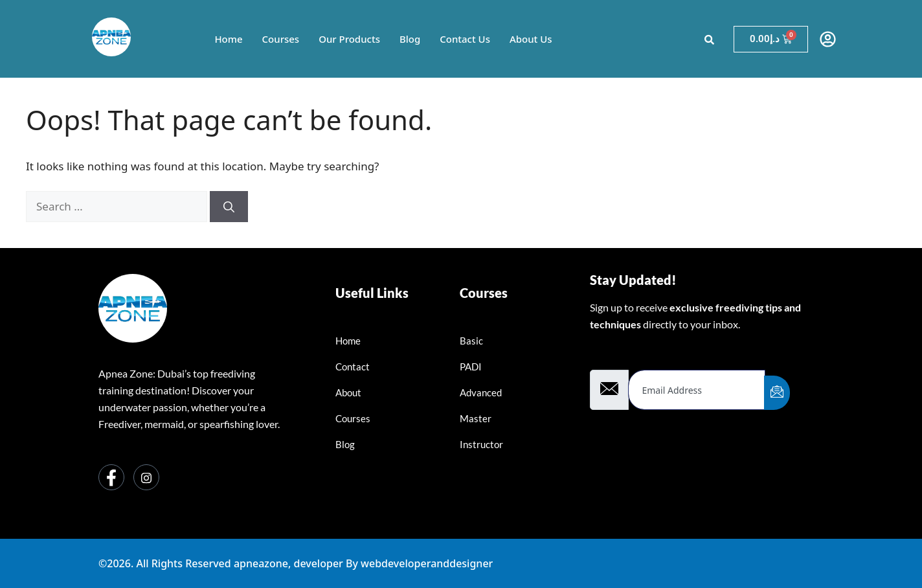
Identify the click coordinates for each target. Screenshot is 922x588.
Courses (280, 39)
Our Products (349, 39)
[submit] (777, 393)
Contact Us (465, 39)
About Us (531, 39)
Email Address (626, 356)
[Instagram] (146, 477)
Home (228, 39)
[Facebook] (111, 477)
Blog (410, 39)
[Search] (229, 207)
